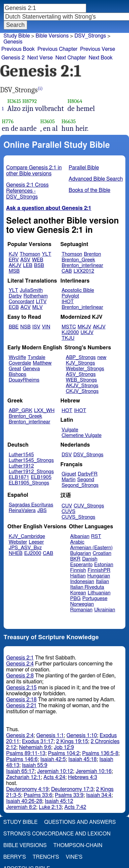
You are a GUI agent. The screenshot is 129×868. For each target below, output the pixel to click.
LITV (41, 302)
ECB (14, 307)
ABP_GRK (20, 411)
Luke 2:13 (50, 807)
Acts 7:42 (75, 807)
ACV (26, 307)
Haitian (78, 576)
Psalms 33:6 (38, 795)
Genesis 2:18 (22, 700)
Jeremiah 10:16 (94, 771)
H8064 (75, 101)
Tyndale (37, 357)
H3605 (47, 121)
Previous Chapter (58, 49)
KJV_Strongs (80, 363)
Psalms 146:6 (22, 759)
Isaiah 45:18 (82, 759)
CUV (67, 506)
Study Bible (17, 36)
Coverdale (20, 363)
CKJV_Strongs (82, 391)
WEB (37, 260)
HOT (67, 411)
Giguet (69, 474)
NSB (25, 327)
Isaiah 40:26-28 (24, 801)
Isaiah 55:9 (35, 765)
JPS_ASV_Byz (25, 548)
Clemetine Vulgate (82, 435)
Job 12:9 (64, 747)
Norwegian (82, 604)
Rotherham (36, 296)
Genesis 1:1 (50, 736)
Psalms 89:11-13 (26, 753)
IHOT (68, 302)
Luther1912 (21, 466)
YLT (46, 254)
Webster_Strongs (85, 369)
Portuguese (95, 599)
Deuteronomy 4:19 (28, 789)
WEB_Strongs (81, 380)
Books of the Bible (90, 190)
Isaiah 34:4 (99, 795)
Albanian (80, 536)
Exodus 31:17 (38, 741)
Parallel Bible (84, 168)
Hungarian (99, 576)
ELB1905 (41, 477)
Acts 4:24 (54, 777)
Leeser (36, 542)
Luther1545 (21, 455)
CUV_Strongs (89, 506)
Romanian (81, 610)
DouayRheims (24, 380)
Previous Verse (98, 49)
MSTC (69, 327)
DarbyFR (88, 474)
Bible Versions (52, 36)
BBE (14, 327)
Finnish (78, 570)
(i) (40, 88)
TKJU (68, 338)
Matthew (42, 363)
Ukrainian (105, 610)
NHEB (16, 553)
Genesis (13, 42)
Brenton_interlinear (82, 265)
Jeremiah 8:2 (21, 807)
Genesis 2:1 (20, 658)
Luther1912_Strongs (31, 472)
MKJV (84, 327)
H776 (8, 121)
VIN (46, 327)
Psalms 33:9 (69, 795)
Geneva (31, 369)
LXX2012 (84, 271)
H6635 (68, 121)
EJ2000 (33, 553)
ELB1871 (19, 477)
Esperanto (82, 565)
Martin (69, 480)
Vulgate (70, 430)
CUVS (69, 512)
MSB (14, 271)
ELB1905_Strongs (29, 483)
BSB (39, 265)
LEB (28, 265)
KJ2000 (70, 333)
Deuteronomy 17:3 (72, 789)
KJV (13, 254)
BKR (75, 559)
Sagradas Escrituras (31, 505)
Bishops (17, 374)
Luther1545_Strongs (31, 460)
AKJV (15, 265)
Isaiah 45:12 (59, 801)
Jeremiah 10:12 (55, 771)
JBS (42, 511)
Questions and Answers (80, 822)
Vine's (74, 857)
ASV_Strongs (81, 374)
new (102, 357)
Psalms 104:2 (64, 753)
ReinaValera (22, 511)
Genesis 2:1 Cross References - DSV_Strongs (28, 191)
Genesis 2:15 (22, 688)
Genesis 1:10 (82, 736)
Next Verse (40, 58)
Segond (86, 480)
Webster (18, 542)
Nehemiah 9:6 (35, 747)
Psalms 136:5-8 (100, 753)
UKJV (87, 333)
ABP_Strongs (81, 357)
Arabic (77, 542)
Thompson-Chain (78, 845)
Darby (15, 296)
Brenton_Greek (78, 260)
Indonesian (82, 582)
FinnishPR (99, 570)
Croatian (102, 553)
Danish (90, 559)
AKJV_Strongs (82, 386)
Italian (102, 582)
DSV (67, 455)
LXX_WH (44, 411)
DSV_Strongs (88, 455)
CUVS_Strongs (79, 517)
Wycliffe (17, 357)
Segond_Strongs (80, 485)
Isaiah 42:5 (53, 759)
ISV (36, 327)
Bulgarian (81, 553)
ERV (14, 260)
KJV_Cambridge (27, 536)
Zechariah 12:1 (24, 777)
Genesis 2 (13, 58)
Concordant (21, 302)
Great (15, 369)
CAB (67, 271)
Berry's (15, 857)
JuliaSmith (31, 290)
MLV (37, 307)
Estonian (104, 565)
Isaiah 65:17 (20, 771)
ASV (25, 260)
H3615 (14, 101)
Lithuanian (99, 593)
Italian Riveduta (87, 587)
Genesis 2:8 (20, 676)
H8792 (30, 101)
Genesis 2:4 (20, 664)
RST (96, 536)
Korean (78, 593)
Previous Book (18, 49)
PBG (76, 599)
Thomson (30, 254)
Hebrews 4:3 (83, 777)
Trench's (46, 857)
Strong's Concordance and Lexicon (57, 834)
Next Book (100, 58)
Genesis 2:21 (22, 706)
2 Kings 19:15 (72, 741)
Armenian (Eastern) (92, 548)
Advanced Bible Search (96, 179)
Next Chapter (71, 58)
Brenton (93, 254)
